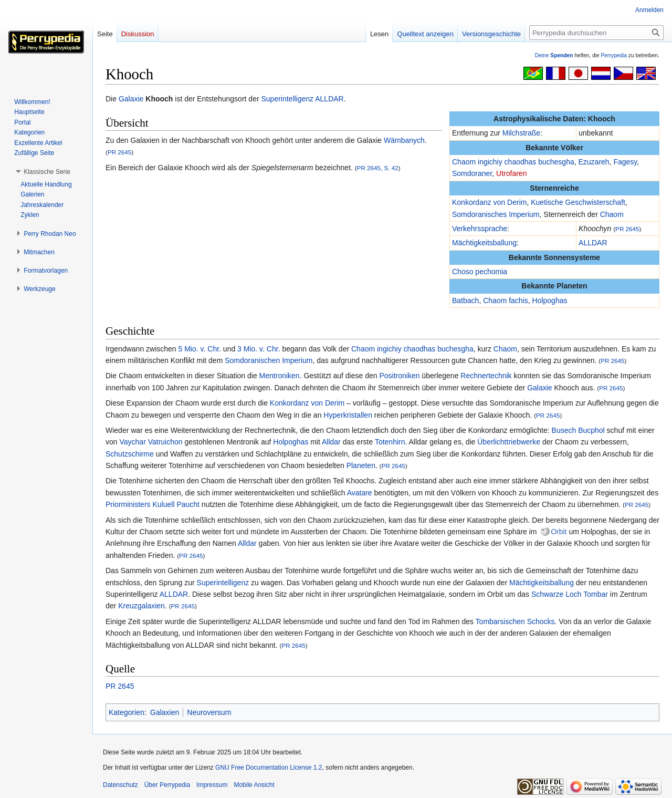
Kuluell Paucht (176, 504)
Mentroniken (280, 376)
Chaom (612, 214)
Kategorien (127, 712)
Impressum (212, 785)
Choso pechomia (480, 272)
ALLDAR (329, 99)
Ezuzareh (594, 162)
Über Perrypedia (167, 785)
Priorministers (128, 504)
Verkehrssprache (480, 229)
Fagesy (625, 162)
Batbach (465, 300)
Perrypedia (614, 55)
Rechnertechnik (486, 376)
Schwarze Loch (556, 594)
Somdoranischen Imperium (269, 360)
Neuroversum (209, 712)
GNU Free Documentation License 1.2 (269, 768)
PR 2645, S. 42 (378, 168)
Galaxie (131, 99)
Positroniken (399, 376)
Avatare (360, 493)
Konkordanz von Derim (489, 202)
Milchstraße (521, 133)
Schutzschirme (130, 454)
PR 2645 (627, 229)
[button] (47, 172)
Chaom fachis (506, 300)
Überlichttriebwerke (509, 442)
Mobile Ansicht (254, 785)
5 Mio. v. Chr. (200, 349)
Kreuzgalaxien (141, 606)
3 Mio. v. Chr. (259, 349)
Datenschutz (120, 785)
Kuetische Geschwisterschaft (578, 202)
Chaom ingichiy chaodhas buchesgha (513, 162)
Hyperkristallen (348, 415)
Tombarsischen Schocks (515, 621)
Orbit (559, 532)
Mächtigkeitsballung (484, 243)
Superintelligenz (287, 99)
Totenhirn (390, 442)
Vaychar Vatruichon (151, 442)
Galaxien (165, 712)
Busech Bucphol (578, 430)
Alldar (331, 442)
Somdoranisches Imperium (496, 214)
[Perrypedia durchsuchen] (596, 33)
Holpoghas (550, 300)
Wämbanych (404, 140)
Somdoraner (472, 173)
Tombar (596, 594)
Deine (554, 55)
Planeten (361, 465)
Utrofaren (511, 173)
